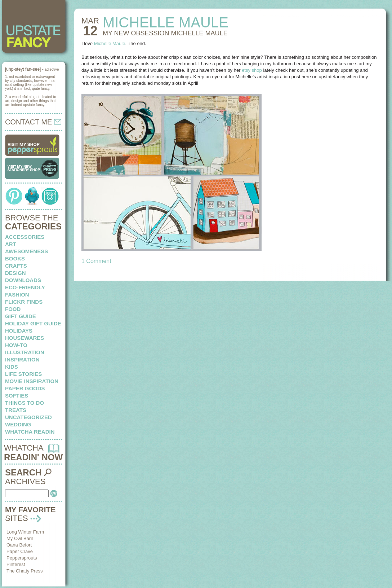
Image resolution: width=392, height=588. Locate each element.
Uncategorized (28, 417)
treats (16, 410)
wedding (18, 424)
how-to (16, 345)
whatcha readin (30, 432)
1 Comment (96, 261)
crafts (16, 266)
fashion (17, 295)
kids (12, 367)
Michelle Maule (110, 43)
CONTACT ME (33, 122)
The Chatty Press (24, 571)
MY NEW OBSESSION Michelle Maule (165, 33)
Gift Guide (21, 316)
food (13, 309)
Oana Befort (19, 545)
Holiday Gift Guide (33, 323)
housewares (24, 338)
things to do (24, 403)
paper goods (25, 388)
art (11, 244)
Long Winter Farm (25, 532)
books (15, 258)
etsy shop (252, 70)
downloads (23, 280)
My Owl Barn (20, 538)
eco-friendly (25, 287)
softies (17, 396)
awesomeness (26, 251)
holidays (19, 331)
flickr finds (24, 302)
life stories (23, 374)
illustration (25, 352)
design (15, 273)
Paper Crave (20, 551)
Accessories (25, 237)
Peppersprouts (22, 558)
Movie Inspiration (32, 381)
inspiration (22, 359)
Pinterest (16, 564)
